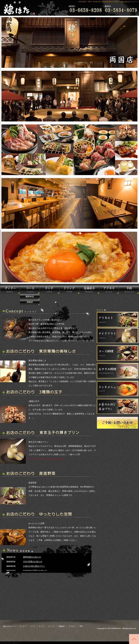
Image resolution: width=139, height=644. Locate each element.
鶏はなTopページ (9, 626)
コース (33, 626)
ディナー (23, 626)
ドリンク (51, 626)
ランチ (41, 626)
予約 (81, 626)
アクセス (72, 626)
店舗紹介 (61, 626)
